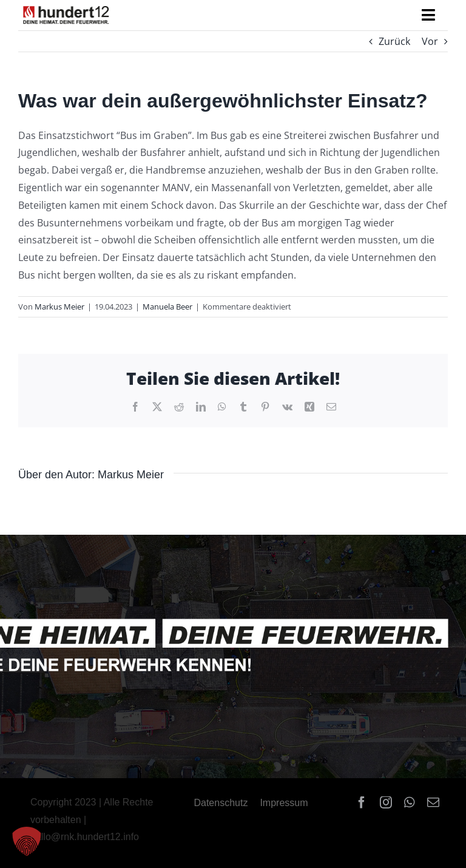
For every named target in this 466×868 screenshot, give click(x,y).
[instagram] (386, 802)
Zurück (394, 41)
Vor (430, 41)
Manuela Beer (167, 307)
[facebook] (362, 802)
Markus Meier (59, 307)
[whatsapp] (410, 802)
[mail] (433, 802)
